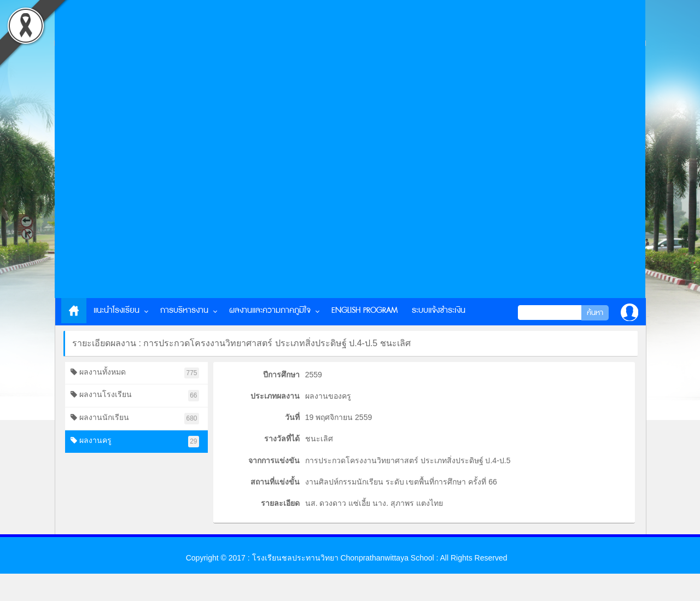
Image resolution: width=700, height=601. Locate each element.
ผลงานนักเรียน (135, 419)
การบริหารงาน (184, 310)
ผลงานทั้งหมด (135, 373)
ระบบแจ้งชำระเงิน (439, 310)
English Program (364, 310)
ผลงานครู (135, 442)
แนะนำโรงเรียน (116, 310)
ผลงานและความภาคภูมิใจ (270, 310)
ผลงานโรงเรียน (135, 396)
